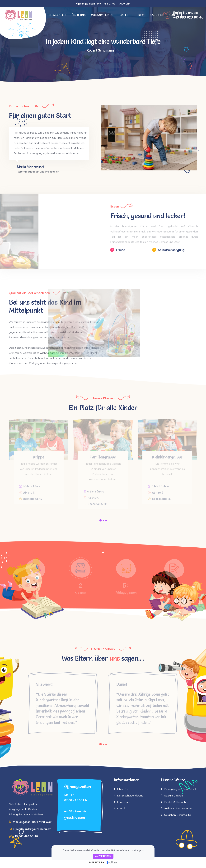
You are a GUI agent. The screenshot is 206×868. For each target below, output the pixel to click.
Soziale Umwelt (174, 796)
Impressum (124, 802)
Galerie (125, 15)
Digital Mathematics (176, 802)
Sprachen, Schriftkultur (178, 815)
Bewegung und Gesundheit (180, 789)
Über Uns (123, 789)
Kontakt (122, 808)
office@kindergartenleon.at (32, 829)
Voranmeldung (103, 15)
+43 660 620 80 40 (25, 836)
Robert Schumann (100, 50)
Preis (140, 15)
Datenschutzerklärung (130, 796)
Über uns (79, 15)
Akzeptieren (103, 856)
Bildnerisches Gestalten (178, 808)
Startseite (58, 15)
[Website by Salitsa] (103, 863)
